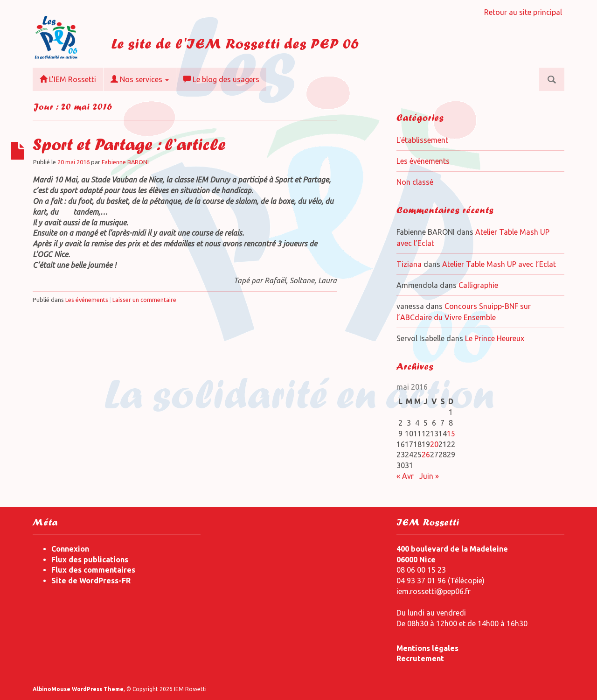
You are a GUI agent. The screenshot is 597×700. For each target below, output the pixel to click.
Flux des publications (90, 560)
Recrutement (420, 658)
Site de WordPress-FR (91, 581)
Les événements (87, 300)
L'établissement (422, 140)
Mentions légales (427, 648)
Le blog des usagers (221, 79)
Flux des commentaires (93, 570)
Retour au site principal (523, 12)
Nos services (140, 79)
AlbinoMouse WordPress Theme (78, 689)
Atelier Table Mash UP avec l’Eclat (499, 264)
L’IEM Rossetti (68, 79)
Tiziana (409, 264)
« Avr (405, 476)
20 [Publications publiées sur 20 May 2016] (434, 444)
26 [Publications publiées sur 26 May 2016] (426, 455)
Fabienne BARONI (125, 162)
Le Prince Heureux (495, 338)
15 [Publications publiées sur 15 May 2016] (451, 434)
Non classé (415, 182)
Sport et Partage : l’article (129, 147)
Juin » (429, 476)
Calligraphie (478, 285)
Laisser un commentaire (144, 300)
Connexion (70, 549)
